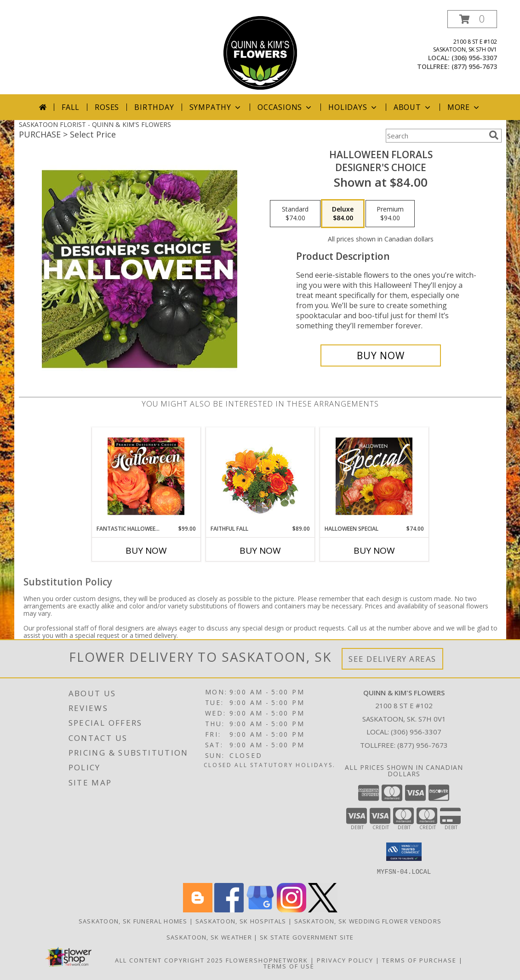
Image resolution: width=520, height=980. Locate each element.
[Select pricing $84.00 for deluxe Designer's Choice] (343, 214)
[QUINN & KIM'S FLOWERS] (260, 52)
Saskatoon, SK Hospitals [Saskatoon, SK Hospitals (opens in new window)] (241, 921)
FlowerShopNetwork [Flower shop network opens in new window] (267, 960)
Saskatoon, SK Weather (209, 937)
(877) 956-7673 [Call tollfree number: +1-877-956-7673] (474, 66)
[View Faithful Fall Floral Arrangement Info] (260, 476)
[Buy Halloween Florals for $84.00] (381, 355)
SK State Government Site (307, 937)
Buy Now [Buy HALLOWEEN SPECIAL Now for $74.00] (374, 550)
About (413, 107)
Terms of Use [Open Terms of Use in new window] (289, 966)
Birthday (154, 107)
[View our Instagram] (291, 909)
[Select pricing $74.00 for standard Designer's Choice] (295, 214)
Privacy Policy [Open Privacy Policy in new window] (345, 960)
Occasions (285, 107)
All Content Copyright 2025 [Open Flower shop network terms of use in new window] (169, 960)
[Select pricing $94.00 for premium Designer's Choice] (390, 214)
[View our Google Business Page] (260, 909)
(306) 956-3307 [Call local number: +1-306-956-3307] (474, 58)
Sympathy (216, 107)
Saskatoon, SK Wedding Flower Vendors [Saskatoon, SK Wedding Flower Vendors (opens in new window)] (368, 921)
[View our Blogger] (198, 909)
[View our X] (323, 909)
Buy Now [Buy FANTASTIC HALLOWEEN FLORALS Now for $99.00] (146, 550)
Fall (71, 107)
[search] (494, 135)
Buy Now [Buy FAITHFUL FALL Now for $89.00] (260, 550)
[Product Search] (435, 136)
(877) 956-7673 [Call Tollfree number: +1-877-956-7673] (423, 745)
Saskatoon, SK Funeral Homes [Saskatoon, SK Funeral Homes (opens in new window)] (133, 921)
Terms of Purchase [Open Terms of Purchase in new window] (419, 960)
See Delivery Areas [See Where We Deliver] (392, 659)
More (464, 107)
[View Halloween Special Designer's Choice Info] (374, 476)
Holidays (353, 107)
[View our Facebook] (229, 909)
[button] (472, 19)
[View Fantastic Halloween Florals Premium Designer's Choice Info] (146, 476)
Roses (107, 107)
